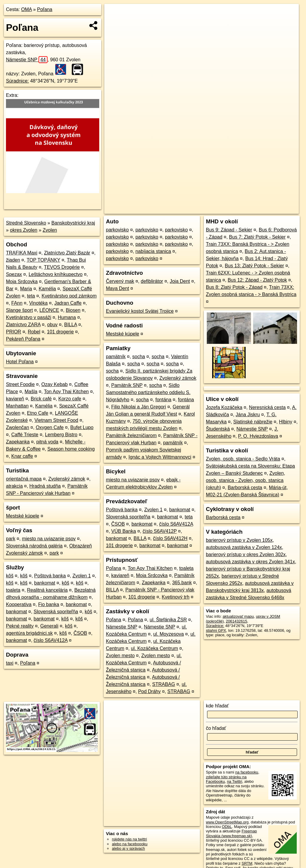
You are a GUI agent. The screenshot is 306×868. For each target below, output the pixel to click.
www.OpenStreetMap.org (227, 822)
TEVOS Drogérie (62, 267)
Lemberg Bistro (61, 435)
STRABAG (163, 684)
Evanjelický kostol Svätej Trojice (140, 311)
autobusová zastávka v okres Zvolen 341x (250, 562)
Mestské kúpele (23, 516)
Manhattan (17, 406)
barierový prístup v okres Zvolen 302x (246, 554)
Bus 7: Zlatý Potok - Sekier (257, 237)
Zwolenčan (17, 427)
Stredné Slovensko (26, 223)
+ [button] (115, 14)
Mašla (31, 392)
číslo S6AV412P (160, 531)
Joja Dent (180, 281)
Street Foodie (20, 384)
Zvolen (50, 230)
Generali (49, 626)
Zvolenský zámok (67, 479)
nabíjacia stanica (153, 251)
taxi (10, 663)
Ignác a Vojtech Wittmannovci (160, 457)
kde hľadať (217, 706)
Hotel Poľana (20, 362)
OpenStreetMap (196, 209)
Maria (26, 289)
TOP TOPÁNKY (43, 260)
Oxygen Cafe (50, 427)
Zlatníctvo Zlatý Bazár (67, 253)
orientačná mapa (24, 479)
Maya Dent (117, 288)
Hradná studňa (45, 486)
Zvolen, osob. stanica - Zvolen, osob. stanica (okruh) (245, 480)
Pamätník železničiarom (131, 435)
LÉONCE (49, 310)
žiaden (13, 260)
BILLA (71, 325)
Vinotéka (38, 303)
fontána (163, 400)
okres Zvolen (24, 230)
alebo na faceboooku (130, 844)
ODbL (227, 827)
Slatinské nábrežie (253, 422)
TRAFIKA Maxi (22, 253)
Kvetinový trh (175, 597)
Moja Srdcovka (22, 282)
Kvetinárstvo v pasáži (29, 317)
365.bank (182, 583)
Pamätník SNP (127, 385)
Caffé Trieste (25, 435)
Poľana (45, 9)
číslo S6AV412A (51, 640)
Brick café (41, 399)
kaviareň (15, 399)
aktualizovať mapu (238, 616)
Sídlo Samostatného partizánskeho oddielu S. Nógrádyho (148, 392)
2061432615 (237, 621)
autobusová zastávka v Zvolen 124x (244, 547)
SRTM (247, 863)
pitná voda (47, 442)
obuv (52, 325)
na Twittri (234, 781)
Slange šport (19, 310)
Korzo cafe (70, 399)
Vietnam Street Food (56, 420)
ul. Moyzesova (169, 634)
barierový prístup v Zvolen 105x (239, 540)
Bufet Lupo (82, 427)
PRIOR (14, 332)
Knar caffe (22, 456)
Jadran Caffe (68, 303)
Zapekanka (18, 442)
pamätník (116, 357)
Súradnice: (17, 81)
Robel (34, 332)
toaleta (13, 590)
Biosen (73, 310)
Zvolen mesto (120, 656)
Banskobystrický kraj (73, 223)
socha (139, 357)
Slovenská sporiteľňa (56, 612)
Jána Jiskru (248, 415)
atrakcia (14, 486)
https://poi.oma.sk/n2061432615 (272, 209)
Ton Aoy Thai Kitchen (66, 392)
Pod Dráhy (149, 691)
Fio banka (49, 604)
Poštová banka (50, 576)
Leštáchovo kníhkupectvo (56, 274)
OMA (27, 9)
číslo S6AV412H (170, 538)
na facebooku (247, 772)
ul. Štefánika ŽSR (168, 620)
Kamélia (47, 289)
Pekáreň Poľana (23, 339)
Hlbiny (286, 422)
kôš (10, 576)
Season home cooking (71, 449)
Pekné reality (20, 626)
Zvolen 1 (81, 576)
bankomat (45, 583)
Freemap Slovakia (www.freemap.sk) (231, 833)
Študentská (218, 429)
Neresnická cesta (267, 407)
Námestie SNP (27, 60)
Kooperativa (19, 604)
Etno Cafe (38, 413)
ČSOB (80, 633)
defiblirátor (152, 281)
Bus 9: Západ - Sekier (229, 230)
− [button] (115, 23)
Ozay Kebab (54, 384)
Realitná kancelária (47, 590)
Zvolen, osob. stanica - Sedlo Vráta (243, 459)
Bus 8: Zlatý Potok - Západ (234, 287)
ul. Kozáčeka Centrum (154, 648)
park (11, 539)
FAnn (17, 303)
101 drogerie (60, 332)
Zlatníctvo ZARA (23, 325)
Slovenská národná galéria (34, 546)
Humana (67, 317)
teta (31, 296)
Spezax (14, 274)
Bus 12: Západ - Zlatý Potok (257, 280)
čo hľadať (216, 728)
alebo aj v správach (128, 848)
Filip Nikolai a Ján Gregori (139, 407)
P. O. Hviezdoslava (258, 436)
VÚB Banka (124, 531)
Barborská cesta (245, 488)
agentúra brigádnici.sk (29, 633)
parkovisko (117, 230)
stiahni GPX (216, 630)
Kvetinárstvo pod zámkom (69, 296)
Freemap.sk (227, 209)
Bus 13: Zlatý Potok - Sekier (254, 266)
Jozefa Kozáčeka (224, 407)
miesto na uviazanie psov (49, 539)
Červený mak (120, 281)
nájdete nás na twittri (129, 839)
